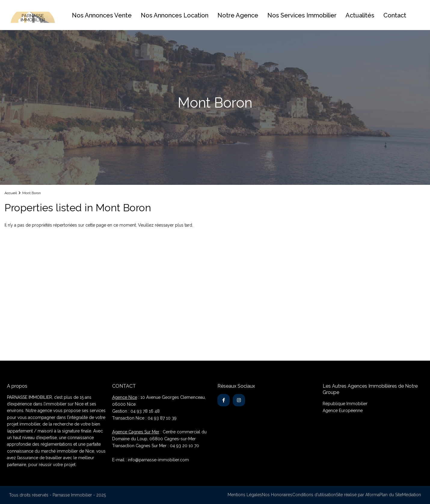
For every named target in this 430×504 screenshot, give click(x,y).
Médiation (412, 495)
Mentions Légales (245, 495)
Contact (395, 15)
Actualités (360, 15)
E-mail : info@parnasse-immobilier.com (150, 460)
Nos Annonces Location (175, 15)
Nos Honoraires (277, 495)
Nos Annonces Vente (102, 15)
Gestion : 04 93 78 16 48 (136, 411)
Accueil (11, 193)
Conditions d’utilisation (314, 495)
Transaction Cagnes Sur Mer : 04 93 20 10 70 (156, 446)
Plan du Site (391, 495)
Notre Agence (238, 15)
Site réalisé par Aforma (358, 495)
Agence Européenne (343, 411)
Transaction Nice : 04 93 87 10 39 (144, 418)
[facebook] (224, 400)
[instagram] (239, 400)
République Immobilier (345, 404)
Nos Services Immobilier (302, 15)
